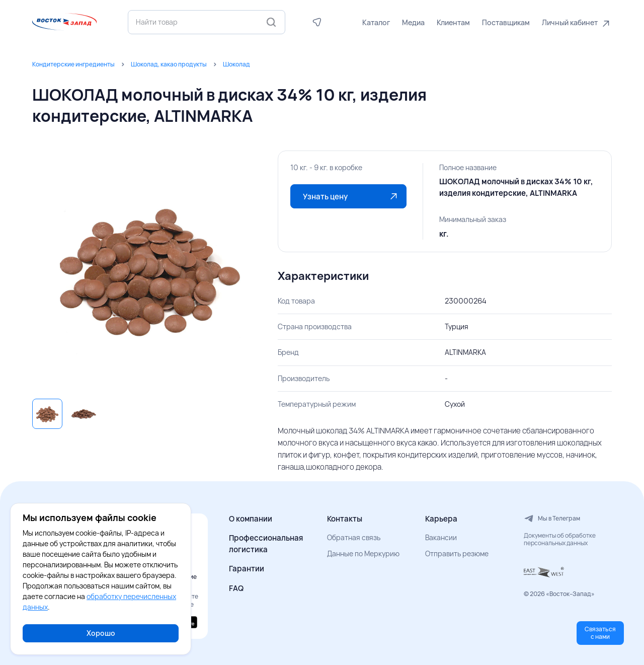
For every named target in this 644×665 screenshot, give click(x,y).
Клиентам (453, 22)
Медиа (413, 22)
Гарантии (247, 569)
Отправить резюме (457, 553)
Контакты (345, 519)
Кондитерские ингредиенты (73, 64)
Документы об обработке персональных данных (560, 539)
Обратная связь (354, 537)
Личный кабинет (570, 22)
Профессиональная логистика (266, 544)
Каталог (376, 22)
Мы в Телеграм (552, 519)
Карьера (441, 519)
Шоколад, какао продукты (169, 64)
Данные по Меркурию (363, 553)
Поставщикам (506, 22)
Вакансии (441, 537)
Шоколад (236, 64)
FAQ (236, 588)
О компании (251, 519)
